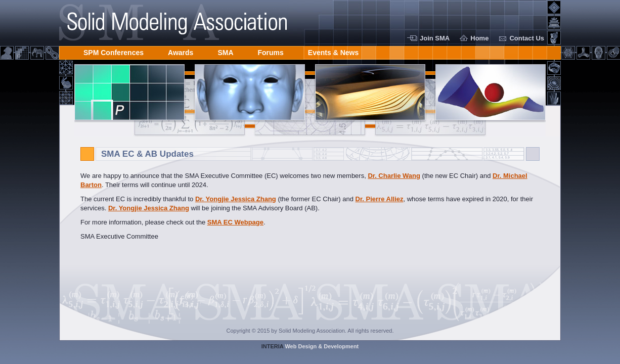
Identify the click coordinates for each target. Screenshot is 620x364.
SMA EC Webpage (235, 222)
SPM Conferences (114, 51)
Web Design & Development (310, 346)
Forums (271, 51)
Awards (181, 51)
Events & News (333, 51)
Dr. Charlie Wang (394, 176)
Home (479, 38)
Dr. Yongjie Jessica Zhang (236, 199)
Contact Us (527, 38)
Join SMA (435, 38)
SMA (225, 51)
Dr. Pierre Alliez (380, 199)
